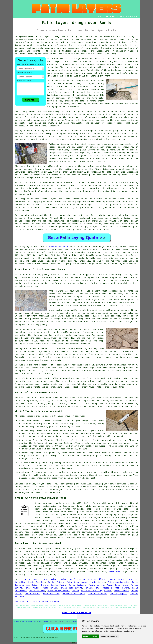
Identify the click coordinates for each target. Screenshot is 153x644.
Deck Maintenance (97, 594)
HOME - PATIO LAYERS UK (77, 613)
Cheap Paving (50, 588)
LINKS (107, 16)
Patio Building (37, 582)
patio (41, 136)
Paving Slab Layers (117, 585)
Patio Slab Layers (77, 582)
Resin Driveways (72, 621)
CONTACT (122, 16)
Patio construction (58, 81)
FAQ (35, 621)
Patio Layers (98, 582)
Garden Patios (116, 579)
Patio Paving (49, 579)
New (23, 621)
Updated (29, 621)
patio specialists (65, 503)
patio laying (131, 560)
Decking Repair (118, 594)
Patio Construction (119, 582)
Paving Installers (70, 579)
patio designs (114, 378)
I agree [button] (86, 636)
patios (34, 215)
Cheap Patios (32, 594)
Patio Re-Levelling (94, 579)
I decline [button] (95, 636)
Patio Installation (57, 621)
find (23, 549)
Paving (88, 588)
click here (115, 572)
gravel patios (122, 509)
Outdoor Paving (40, 585)
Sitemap (17, 621)
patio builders (63, 114)
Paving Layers (31, 579)
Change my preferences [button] (109, 636)
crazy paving (40, 325)
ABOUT (114, 16)
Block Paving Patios (59, 591)
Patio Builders (37, 591)
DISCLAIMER (132, 16)
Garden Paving (59, 585)
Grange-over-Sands (59, 247)
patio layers (109, 45)
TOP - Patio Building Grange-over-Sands (37, 601)
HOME (100, 16)
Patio (18, 247)
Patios (75, 591)
